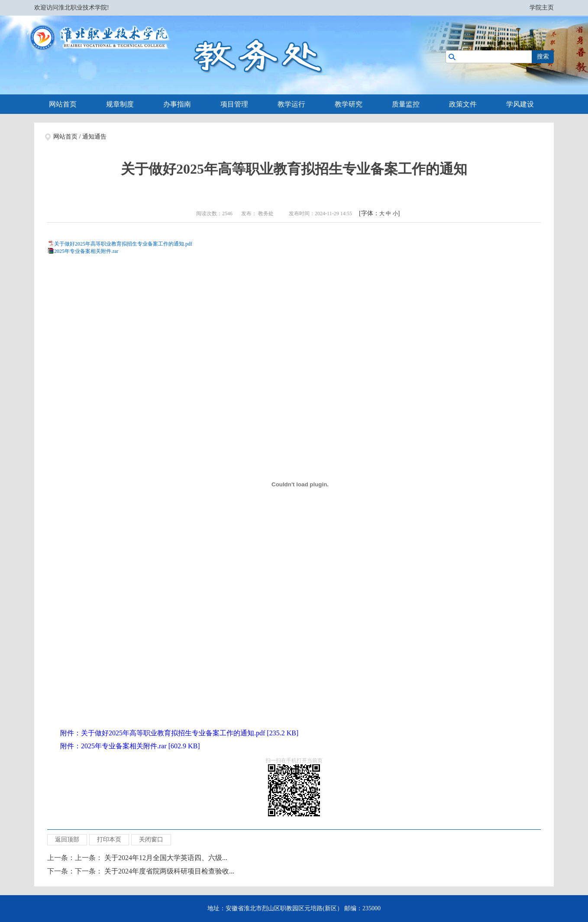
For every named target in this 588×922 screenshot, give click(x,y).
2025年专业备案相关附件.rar (86, 251)
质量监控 (406, 104)
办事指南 (177, 104)
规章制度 (120, 104)
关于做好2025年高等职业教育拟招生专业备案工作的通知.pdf (123, 244)
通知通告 (94, 137)
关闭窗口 (151, 840)
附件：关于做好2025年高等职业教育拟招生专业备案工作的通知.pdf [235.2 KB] (179, 733)
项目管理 (234, 104)
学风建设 (520, 104)
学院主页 (542, 8)
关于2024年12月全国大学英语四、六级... (166, 858)
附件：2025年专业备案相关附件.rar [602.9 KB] (130, 746)
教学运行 (291, 104)
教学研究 (349, 104)
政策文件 (463, 104)
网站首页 (63, 104)
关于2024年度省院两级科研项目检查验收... (169, 871)
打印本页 (109, 840)
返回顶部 (67, 840)
